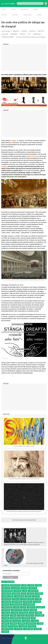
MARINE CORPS (8, 596)
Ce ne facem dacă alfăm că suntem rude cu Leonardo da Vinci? (24, 479)
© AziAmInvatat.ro (3, 639)
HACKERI (6, 585)
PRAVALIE (32, 626)
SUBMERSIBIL (16, 618)
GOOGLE (35, 621)
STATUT (21, 615)
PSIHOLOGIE (24, 9)
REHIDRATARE (7, 591)
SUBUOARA (7, 602)
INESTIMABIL (17, 602)
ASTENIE (6, 618)
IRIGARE (22, 623)
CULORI (31, 585)
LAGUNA (37, 602)
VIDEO (17, 607)
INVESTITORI (16, 585)
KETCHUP (19, 629)
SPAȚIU (13, 9)
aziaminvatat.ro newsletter (11, 571)
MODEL (28, 596)
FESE (32, 613)
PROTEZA (33, 588)
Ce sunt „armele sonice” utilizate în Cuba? (24, 446)
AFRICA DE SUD (8, 629)
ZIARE (5, 626)
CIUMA (14, 615)
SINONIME (26, 618)
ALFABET (38, 629)
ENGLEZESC (28, 602)
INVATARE (6, 610)
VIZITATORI (13, 626)
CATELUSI (26, 621)
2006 (24, 585)
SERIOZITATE (31, 623)
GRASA (39, 585)
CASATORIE (28, 629)
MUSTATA (17, 621)
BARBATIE (41, 607)
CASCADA (23, 626)
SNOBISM (16, 593)
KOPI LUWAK (7, 621)
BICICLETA (30, 615)
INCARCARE (7, 593)
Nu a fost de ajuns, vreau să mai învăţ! (24, 520)
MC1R (24, 607)
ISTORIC (15, 613)
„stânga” (14, 140)
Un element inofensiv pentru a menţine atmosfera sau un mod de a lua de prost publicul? (23, 537)
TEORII (39, 599)
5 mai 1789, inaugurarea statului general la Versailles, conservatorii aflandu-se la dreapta (24, 281)
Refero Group (45, 639)
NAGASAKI (24, 613)
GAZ (25, 591)
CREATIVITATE (17, 610)
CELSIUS (36, 596)
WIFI (33, 618)
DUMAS (25, 588)
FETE (24, 593)
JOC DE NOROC (29, 604)
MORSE (14, 623)
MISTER (31, 593)
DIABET (39, 613)
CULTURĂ (15, 15)
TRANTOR (6, 613)
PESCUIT (6, 615)
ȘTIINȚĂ (36, 9)
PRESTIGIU (6, 588)
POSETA (16, 599)
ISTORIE (39, 15)
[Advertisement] (24, 58)
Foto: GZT (5, 358)
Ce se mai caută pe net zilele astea (23, 557)
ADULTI (34, 610)
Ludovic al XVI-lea (32, 156)
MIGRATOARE (7, 607)
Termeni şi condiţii (10, 639)
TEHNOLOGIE (27, 15)
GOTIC (24, 599)
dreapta (4, 166)
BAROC (31, 599)
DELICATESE (7, 599)
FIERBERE (39, 593)
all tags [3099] (8, 582)
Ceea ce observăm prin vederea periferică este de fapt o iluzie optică (24, 511)
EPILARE (6, 604)
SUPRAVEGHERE (16, 604)
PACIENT (6, 623)
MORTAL (18, 591)
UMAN (41, 623)
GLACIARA (16, 588)
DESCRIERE (40, 615)
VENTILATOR (33, 591)
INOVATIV (32, 607)
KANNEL (6, 632)
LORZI (27, 610)
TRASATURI (19, 596)
